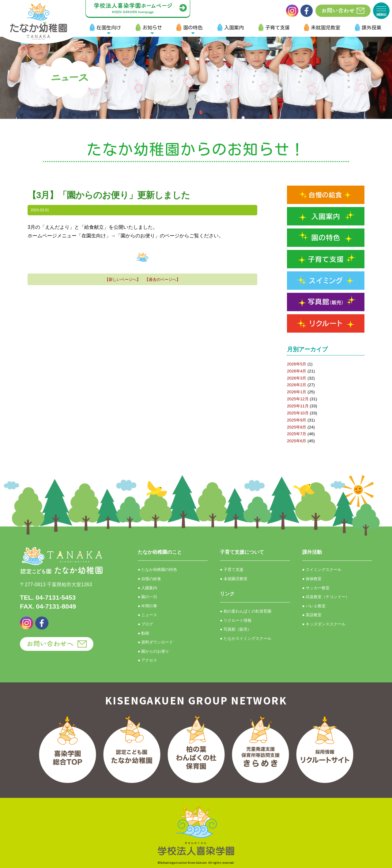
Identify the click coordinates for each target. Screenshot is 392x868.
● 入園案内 (147, 588)
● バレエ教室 (314, 606)
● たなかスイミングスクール (245, 638)
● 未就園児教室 (234, 579)
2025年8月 (297, 427)
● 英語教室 (312, 615)
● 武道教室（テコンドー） (326, 597)
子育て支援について (242, 552)
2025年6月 (297, 441)
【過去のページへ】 (162, 279)
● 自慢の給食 (149, 579)
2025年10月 (298, 413)
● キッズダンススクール (324, 624)
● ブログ (145, 624)
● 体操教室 (312, 579)
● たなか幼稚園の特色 (157, 570)
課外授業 (371, 28)
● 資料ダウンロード (155, 642)
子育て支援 (277, 28)
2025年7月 (297, 434)
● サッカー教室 (316, 588)
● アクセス (147, 660)
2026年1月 (297, 392)
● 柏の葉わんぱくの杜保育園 (245, 611)
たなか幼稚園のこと (160, 552)
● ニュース (147, 615)
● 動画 (143, 633)
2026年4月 (297, 371)
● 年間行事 (147, 606)
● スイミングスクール (322, 570)
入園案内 (234, 28)
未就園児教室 (326, 28)
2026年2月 (297, 385)
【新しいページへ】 (123, 279)
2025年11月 (298, 406)
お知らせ (152, 28)
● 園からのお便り (153, 651)
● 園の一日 (147, 597)
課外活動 (312, 552)
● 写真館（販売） (236, 629)
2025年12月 (298, 399)
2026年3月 (297, 378)
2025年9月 (297, 420)
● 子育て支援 (232, 570)
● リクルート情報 (236, 620)
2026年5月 (297, 364)
